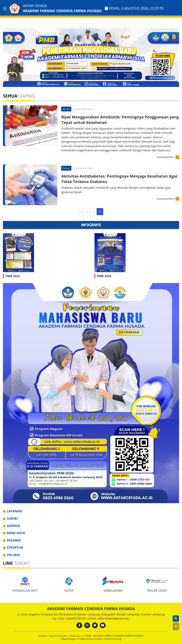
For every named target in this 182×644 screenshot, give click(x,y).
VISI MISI (13, 555)
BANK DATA (16, 533)
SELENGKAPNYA (166, 157)
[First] (82, 212)
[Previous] (88, 212)
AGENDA (13, 526)
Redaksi (43, 636)
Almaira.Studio (94, 639)
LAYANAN (14, 511)
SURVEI (12, 519)
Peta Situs (75, 636)
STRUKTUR (15, 548)
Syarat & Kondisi (59, 636)
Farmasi (66, 109)
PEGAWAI (14, 540)
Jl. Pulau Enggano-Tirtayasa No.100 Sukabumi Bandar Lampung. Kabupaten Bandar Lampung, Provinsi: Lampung (91, 614)
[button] (176, 626)
